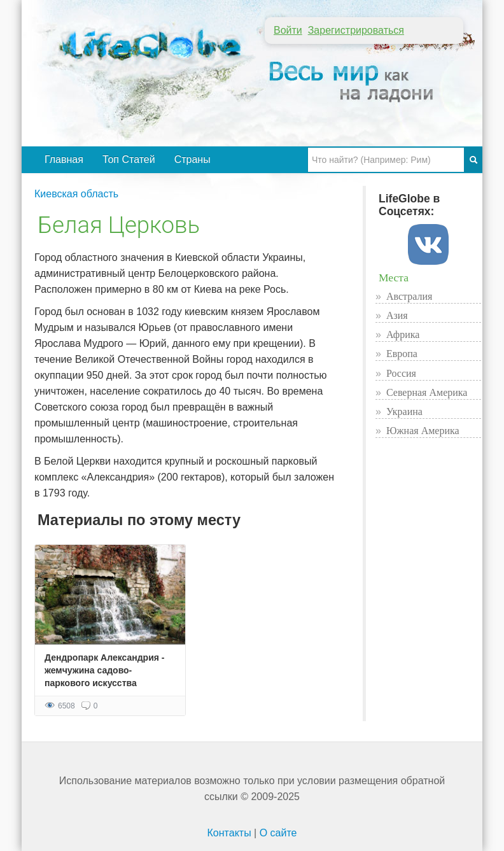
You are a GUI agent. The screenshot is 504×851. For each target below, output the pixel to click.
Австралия (409, 296)
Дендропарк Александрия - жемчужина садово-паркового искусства (104, 670)
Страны (192, 159)
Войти (288, 30)
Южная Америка (423, 431)
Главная (64, 159)
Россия (401, 373)
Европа (402, 354)
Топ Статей (129, 159)
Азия (397, 315)
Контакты (229, 833)
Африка (403, 334)
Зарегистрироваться (356, 30)
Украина (404, 411)
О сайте (278, 833)
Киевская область (76, 194)
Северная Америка (427, 392)
